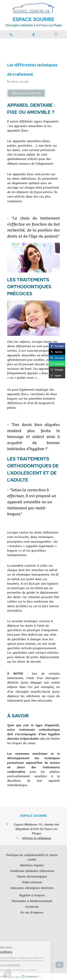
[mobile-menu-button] (56, 34)
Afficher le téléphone (37, 838)
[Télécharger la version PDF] (26, 93)
